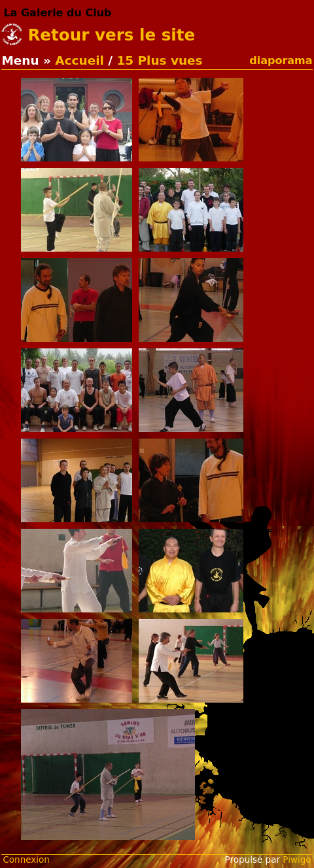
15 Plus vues (159, 60)
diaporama (281, 60)
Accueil (79, 60)
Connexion (26, 860)
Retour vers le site (111, 35)
